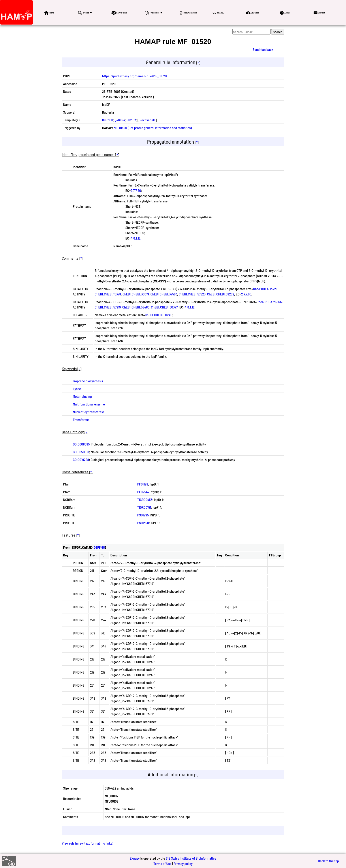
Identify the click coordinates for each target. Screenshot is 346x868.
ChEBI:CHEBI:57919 (108, 307)
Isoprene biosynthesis (88, 381)
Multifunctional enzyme (89, 404)
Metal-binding (82, 396)
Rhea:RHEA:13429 (265, 289)
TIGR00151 (144, 507)
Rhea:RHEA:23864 (269, 302)
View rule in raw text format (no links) (87, 843)
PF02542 (143, 492)
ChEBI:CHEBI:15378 (108, 294)
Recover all (147, 120)
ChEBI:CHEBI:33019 (136, 294)
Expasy (135, 858)
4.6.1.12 (136, 238)
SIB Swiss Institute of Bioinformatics (191, 858)
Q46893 (120, 120)
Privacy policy (183, 863)
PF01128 (143, 484)
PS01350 (143, 523)
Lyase (77, 389)
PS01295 (143, 515)
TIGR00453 (145, 500)
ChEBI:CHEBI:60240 (159, 315)
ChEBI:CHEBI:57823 (192, 294)
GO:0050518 (81, 452)
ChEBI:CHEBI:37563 (164, 294)
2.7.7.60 (136, 190)
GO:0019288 (81, 460)
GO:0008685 (81, 444)
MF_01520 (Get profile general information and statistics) (153, 128)
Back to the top (328, 861)
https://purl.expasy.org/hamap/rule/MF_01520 (134, 76)
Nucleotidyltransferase (89, 412)
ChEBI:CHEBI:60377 (164, 307)
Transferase (81, 420)
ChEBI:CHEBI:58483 (136, 307)
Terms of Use (162, 863)
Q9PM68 (108, 120)
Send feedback (263, 49)
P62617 (131, 120)
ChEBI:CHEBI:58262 (221, 294)
